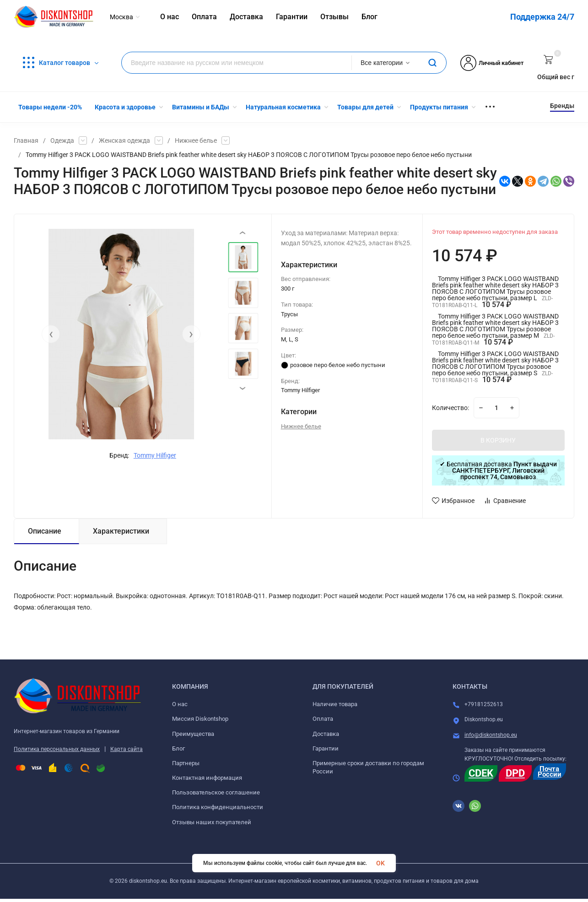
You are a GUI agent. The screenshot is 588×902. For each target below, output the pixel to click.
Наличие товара (335, 704)
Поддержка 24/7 (542, 17)
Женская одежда (124, 140)
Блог (178, 748)
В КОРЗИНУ (498, 440)
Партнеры (186, 763)
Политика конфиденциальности (218, 807)
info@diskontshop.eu (491, 735)
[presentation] (51, 334)
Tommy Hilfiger (155, 455)
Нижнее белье (196, 140)
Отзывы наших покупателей (212, 822)
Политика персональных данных (57, 749)
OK (380, 863)
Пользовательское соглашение (216, 792)
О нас (180, 704)
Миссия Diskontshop (200, 719)
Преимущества (193, 734)
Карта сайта (127, 749)
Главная (26, 140)
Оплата (323, 719)
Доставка (326, 734)
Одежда (62, 140)
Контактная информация (207, 778)
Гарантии (326, 748)
